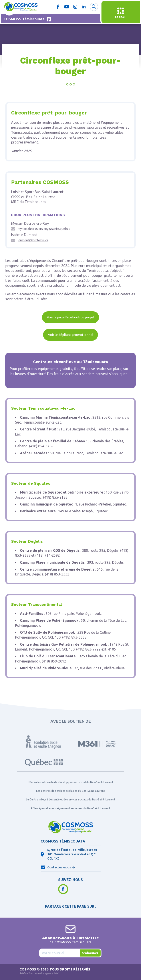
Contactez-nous (59, 867)
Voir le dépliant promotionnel (71, 335)
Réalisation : (39, 973)
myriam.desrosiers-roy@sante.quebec (44, 229)
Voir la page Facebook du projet (71, 317)
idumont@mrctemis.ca (33, 240)
